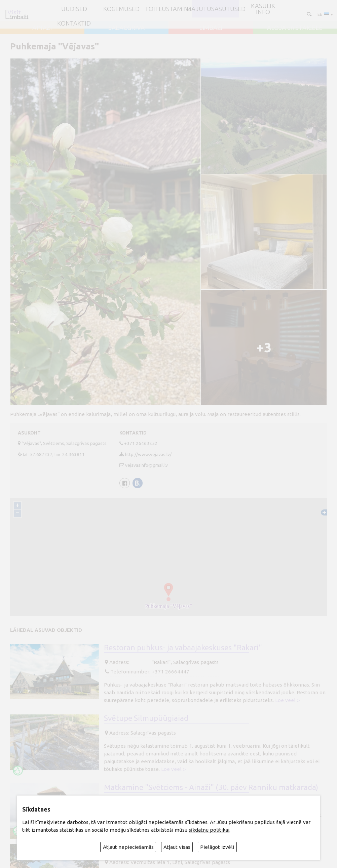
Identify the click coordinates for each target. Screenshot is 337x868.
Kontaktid (74, 23)
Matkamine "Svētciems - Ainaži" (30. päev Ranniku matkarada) (211, 787)
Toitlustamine (168, 9)
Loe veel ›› (287, 700)
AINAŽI (42, 28)
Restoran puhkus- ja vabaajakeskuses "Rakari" (183, 647)
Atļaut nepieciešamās (128, 847)
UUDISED (74, 9)
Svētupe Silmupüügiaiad (146, 718)
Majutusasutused (216, 9)
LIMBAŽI (211, 28)
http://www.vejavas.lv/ (148, 454)
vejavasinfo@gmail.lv (146, 465)
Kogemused (121, 9)
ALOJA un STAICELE (295, 28)
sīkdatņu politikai (209, 830)
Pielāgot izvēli (217, 847)
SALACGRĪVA (126, 28)
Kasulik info (263, 9)
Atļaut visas (177, 847)
